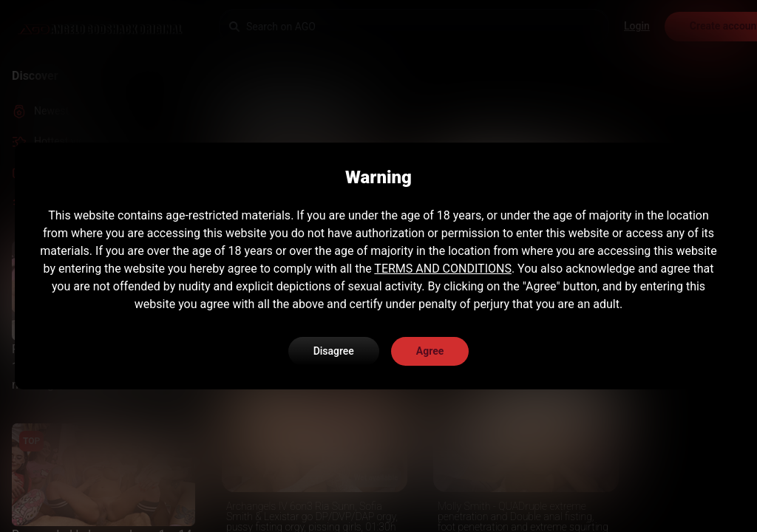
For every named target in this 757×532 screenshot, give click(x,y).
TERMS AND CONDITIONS (443, 269)
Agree (430, 351)
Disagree (334, 351)
